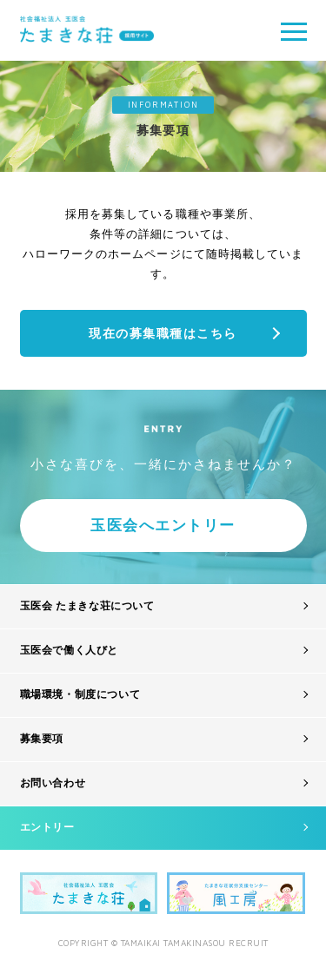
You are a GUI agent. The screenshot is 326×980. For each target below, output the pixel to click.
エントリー (47, 827)
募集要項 (42, 739)
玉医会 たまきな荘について (87, 606)
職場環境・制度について (80, 694)
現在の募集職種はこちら (163, 333)
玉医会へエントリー (163, 526)
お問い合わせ (53, 783)
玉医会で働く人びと (69, 650)
